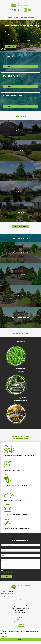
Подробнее (11, 46)
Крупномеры (21, 626)
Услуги (21, 604)
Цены (20, 617)
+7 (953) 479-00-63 (17, 10)
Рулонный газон (20, 624)
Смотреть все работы (20, 227)
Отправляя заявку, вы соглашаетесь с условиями (17, 572)
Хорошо (21, 639)
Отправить (6, 577)
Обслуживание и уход (21, 610)
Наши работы (20, 619)
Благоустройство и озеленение (20, 608)
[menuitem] (30, 10)
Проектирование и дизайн (20, 606)
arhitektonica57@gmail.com (8, 594)
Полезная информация (20, 622)
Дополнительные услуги (20, 613)
